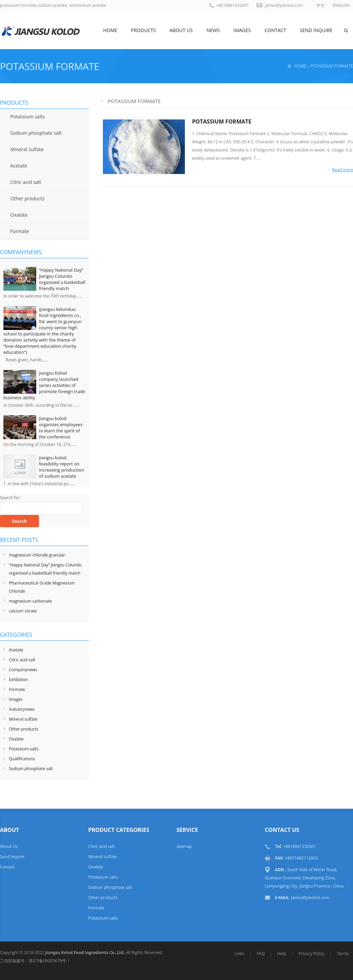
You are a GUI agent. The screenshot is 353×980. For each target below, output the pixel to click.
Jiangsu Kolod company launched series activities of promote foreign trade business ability (44, 385)
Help (282, 954)
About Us (181, 30)
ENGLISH (341, 5)
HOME (300, 66)
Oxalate (19, 215)
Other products (27, 198)
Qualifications (22, 759)
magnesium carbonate (30, 601)
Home (110, 30)
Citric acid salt (26, 182)
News (213, 30)
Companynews (23, 670)
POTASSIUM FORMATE (222, 121)
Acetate (19, 166)
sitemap (184, 846)
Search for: (10, 498)
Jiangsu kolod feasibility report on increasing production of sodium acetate (62, 467)
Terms (343, 954)
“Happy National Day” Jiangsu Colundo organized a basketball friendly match (62, 279)
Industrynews (22, 709)
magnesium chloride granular (37, 555)
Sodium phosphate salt (36, 133)
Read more (343, 170)
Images (242, 30)
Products (143, 30)
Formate (20, 231)
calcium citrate (23, 611)
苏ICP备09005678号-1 (49, 961)
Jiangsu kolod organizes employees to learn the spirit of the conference (61, 428)
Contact (275, 30)
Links (239, 954)
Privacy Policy (311, 954)
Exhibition (18, 680)
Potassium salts (28, 117)
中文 (321, 5)
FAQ (261, 954)
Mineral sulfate (27, 149)
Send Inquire (316, 30)
